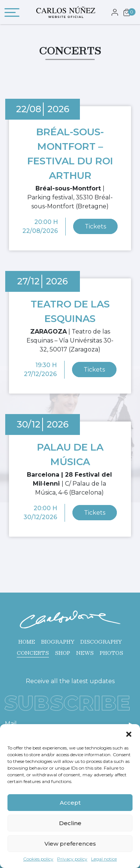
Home (27, 642)
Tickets (95, 226)
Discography (101, 642)
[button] (129, 733)
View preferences (70, 844)
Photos (111, 653)
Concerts (33, 653)
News (85, 653)
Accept (70, 803)
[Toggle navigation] (12, 14)
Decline (70, 823)
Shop (63, 653)
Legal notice (104, 859)
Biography (58, 642)
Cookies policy (38, 859)
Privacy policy (72, 859)
